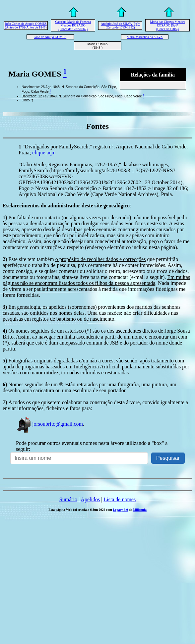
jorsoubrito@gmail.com (49, 424)
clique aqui (44, 153)
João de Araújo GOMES (50, 37)
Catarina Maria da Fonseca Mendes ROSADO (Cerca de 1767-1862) (73, 25)
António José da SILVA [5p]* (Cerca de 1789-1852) (120, 26)
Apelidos (90, 499)
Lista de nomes (120, 499)
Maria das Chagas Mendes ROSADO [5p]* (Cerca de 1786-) (167, 25)
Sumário (68, 499)
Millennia (140, 510)
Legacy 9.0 (120, 510)
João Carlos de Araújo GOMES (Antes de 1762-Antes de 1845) (26, 26)
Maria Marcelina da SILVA (145, 37)
